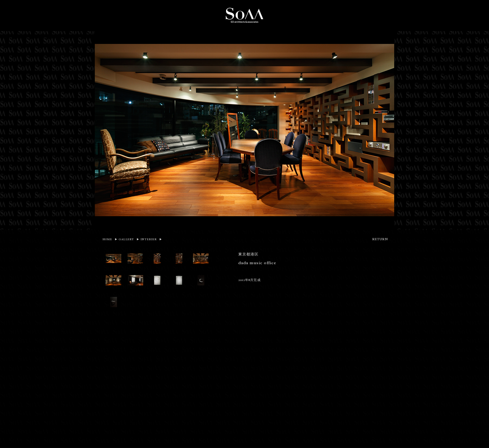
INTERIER (149, 239)
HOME (107, 239)
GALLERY (126, 239)
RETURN (380, 239)
